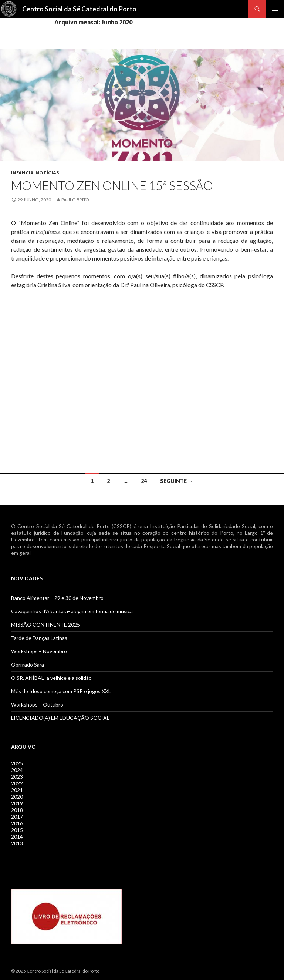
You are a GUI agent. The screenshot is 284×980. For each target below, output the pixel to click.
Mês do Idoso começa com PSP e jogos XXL (61, 691)
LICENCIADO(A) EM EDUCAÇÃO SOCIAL (60, 718)
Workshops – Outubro (37, 704)
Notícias (47, 173)
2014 (17, 837)
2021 (17, 790)
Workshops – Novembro (39, 651)
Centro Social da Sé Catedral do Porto (79, 9)
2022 (17, 783)
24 (144, 481)
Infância (22, 173)
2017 (17, 817)
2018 (17, 810)
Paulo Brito (75, 200)
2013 (17, 843)
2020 (17, 797)
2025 (17, 763)
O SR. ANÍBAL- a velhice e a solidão (51, 678)
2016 (17, 823)
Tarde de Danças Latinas (39, 638)
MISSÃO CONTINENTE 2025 (45, 625)
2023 (17, 777)
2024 (17, 770)
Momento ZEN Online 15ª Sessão (112, 185)
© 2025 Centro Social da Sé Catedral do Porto (55, 971)
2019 (17, 803)
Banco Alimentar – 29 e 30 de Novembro (57, 598)
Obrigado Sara (28, 664)
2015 (17, 830)
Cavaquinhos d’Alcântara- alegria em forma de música (72, 611)
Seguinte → (177, 481)
